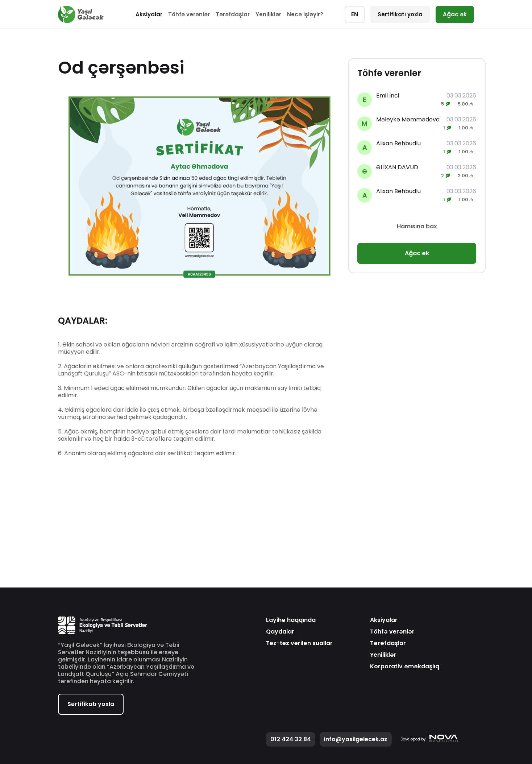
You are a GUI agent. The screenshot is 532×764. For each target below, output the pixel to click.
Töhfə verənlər (189, 14)
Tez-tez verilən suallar (299, 643)
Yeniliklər (268, 14)
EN (355, 14)
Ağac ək (455, 14)
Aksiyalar (149, 14)
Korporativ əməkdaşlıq (405, 667)
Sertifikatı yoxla (400, 14)
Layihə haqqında (291, 620)
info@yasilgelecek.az (356, 739)
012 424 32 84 (291, 739)
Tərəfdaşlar (233, 14)
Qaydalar (280, 632)
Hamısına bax (417, 226)
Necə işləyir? (305, 14)
